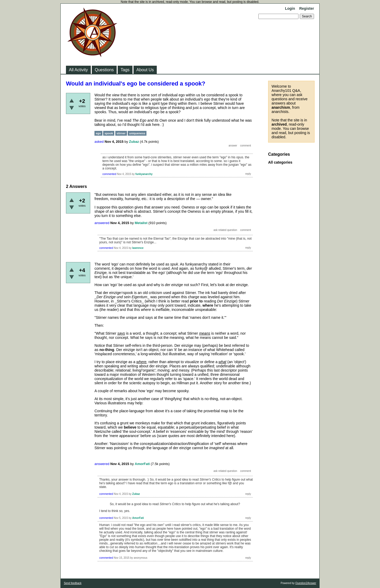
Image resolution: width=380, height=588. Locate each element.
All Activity (78, 70)
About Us (145, 70)
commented (109, 174)
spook (109, 133)
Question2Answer (306, 583)
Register (307, 8)
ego (98, 133)
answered (102, 223)
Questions (104, 70)
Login (290, 8)
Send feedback (73, 583)
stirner (121, 133)
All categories (280, 162)
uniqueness (137, 133)
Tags (125, 70)
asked (99, 142)
